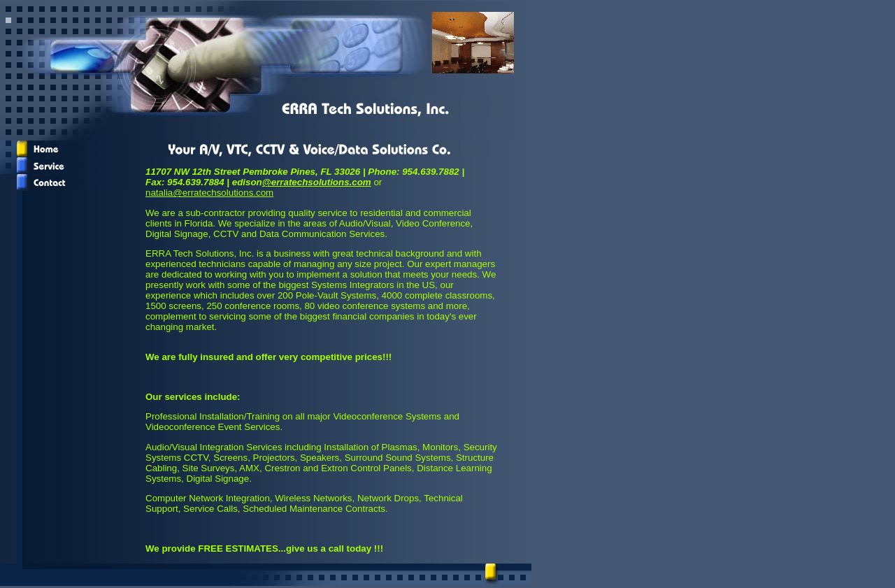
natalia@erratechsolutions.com (209, 193)
